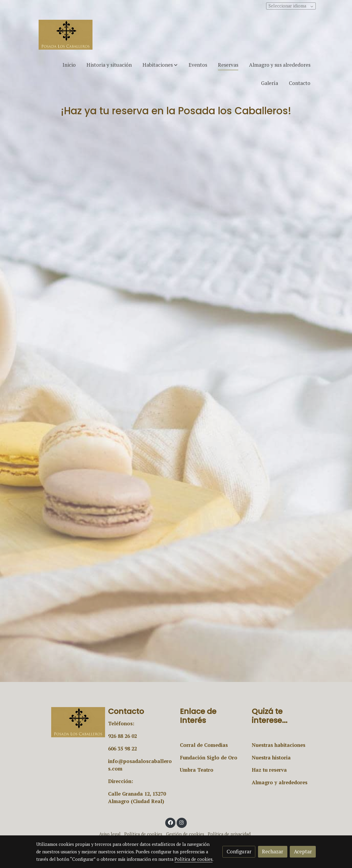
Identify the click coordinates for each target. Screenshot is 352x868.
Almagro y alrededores (280, 782)
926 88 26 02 (122, 736)
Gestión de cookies (185, 834)
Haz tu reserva (269, 770)
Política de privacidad (229, 834)
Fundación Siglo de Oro (209, 758)
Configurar (239, 852)
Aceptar (303, 852)
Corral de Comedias (204, 745)
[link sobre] (68, 722)
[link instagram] (182, 822)
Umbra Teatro (197, 770)
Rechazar (273, 852)
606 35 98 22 (122, 749)
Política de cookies (143, 834)
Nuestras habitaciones (279, 745)
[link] (66, 35)
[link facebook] (170, 822)
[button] (160, 65)
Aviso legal (110, 834)
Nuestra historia (271, 758)
